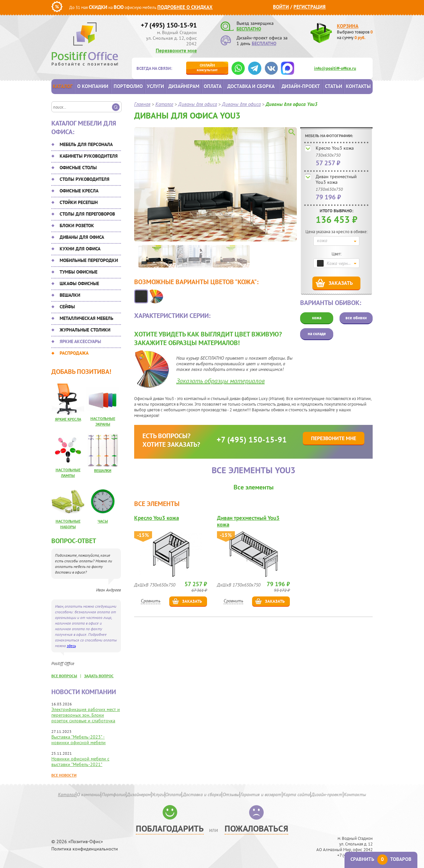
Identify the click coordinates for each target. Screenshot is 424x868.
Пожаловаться (256, 828)
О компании (93, 86)
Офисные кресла (79, 191)
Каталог (63, 86)
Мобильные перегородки (89, 260)
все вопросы (64, 676)
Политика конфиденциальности (85, 849)
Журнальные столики (85, 330)
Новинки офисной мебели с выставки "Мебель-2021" (80, 762)
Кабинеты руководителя (89, 156)
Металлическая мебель (86, 318)
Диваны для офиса (82, 237)
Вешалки (70, 295)
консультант (207, 67)
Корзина (348, 26)
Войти (281, 7)
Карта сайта (296, 794)
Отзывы (231, 794)
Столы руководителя (84, 179)
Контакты (358, 86)
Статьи (334, 86)
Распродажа (74, 353)
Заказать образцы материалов (220, 381)
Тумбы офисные (79, 272)
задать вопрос (99, 676)
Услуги (155, 86)
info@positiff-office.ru (335, 68)
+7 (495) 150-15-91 (169, 25)
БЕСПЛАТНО (249, 29)
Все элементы (254, 487)
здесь (71, 646)
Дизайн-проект (301, 86)
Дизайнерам (184, 86)
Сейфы (67, 307)
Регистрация (310, 7)
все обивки (356, 318)
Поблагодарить (170, 828)
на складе (317, 334)
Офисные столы (78, 168)
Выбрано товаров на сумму (355, 35)
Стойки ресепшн (79, 202)
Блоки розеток (77, 226)
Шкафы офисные (79, 283)
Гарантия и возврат (261, 794)
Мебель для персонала (86, 144)
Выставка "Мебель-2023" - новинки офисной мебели (79, 740)
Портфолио (128, 86)
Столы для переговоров (87, 214)
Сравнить (151, 601)
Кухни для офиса (80, 249)
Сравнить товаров (381, 859)
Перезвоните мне (176, 50)
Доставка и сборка (251, 86)
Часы (103, 521)
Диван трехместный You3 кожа (336, 179)
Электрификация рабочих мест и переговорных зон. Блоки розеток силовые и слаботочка (86, 715)
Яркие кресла (68, 419)
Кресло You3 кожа (335, 148)
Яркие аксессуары (80, 341)
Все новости (64, 775)
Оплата (213, 86)
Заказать (341, 283)
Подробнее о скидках (185, 7)
